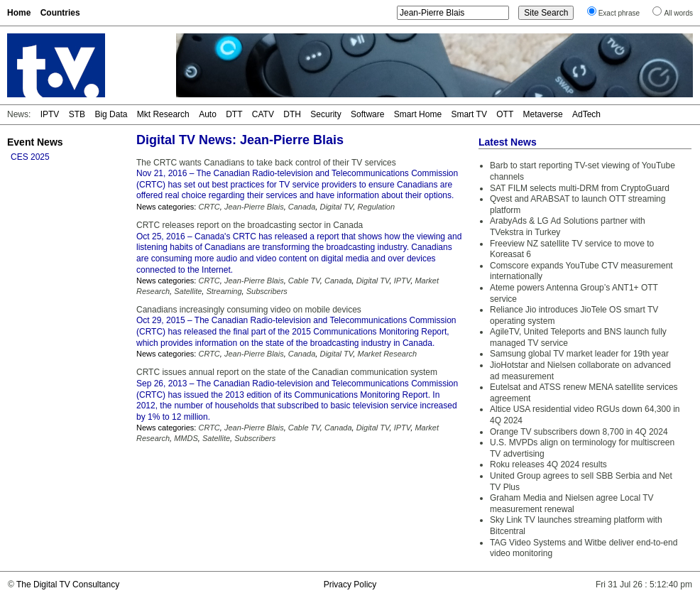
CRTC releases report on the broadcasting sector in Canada (250, 225)
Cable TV (304, 281)
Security (326, 114)
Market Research (387, 354)
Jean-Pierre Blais (254, 207)
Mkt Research (163, 114)
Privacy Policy (350, 585)
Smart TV (469, 114)
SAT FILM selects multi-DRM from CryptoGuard (580, 188)
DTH (292, 114)
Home (19, 13)
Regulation (376, 207)
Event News (35, 142)
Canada (302, 207)
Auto (208, 114)
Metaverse (543, 114)
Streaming (224, 291)
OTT (505, 114)
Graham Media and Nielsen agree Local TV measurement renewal (572, 504)
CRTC (209, 207)
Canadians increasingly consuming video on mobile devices (249, 310)
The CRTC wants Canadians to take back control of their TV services (266, 163)
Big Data (111, 114)
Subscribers (267, 291)
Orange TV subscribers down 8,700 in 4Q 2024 (579, 432)
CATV (263, 114)
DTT (234, 114)
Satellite (188, 291)
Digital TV (336, 207)
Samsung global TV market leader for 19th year (579, 354)
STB (77, 114)
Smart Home (418, 114)
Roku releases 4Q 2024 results (548, 464)
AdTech (586, 114)
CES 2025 (30, 157)
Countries (60, 13)
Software (367, 114)
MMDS (186, 438)
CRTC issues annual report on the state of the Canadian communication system (287, 372)
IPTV (50, 114)
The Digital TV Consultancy (68, 585)
